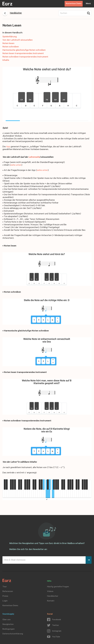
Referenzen (8, 592)
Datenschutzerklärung (13, 634)
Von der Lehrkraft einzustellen (18, 40)
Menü (88, 4)
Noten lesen (8, 44)
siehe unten (16, 165)
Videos (50, 592)
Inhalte (6, 60)
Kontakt (51, 601)
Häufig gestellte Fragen (58, 587)
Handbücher (53, 596)
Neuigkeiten (8, 624)
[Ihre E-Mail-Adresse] (44, 560)
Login (5, 601)
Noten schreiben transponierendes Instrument (25, 57)
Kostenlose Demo (74, 4)
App (8, 147)
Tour (5, 587)
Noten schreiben (11, 47)
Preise (5, 596)
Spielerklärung (10, 37)
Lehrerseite (34, 157)
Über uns (6, 620)
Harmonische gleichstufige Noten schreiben (24, 50)
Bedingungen (9, 629)
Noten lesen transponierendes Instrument (23, 54)
